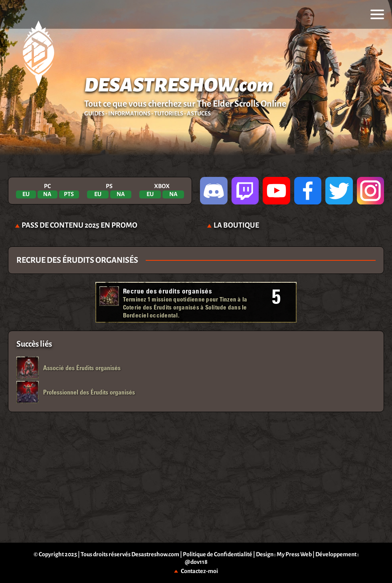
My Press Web (294, 554)
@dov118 (196, 562)
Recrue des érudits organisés (167, 291)
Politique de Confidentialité (218, 554)
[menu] (377, 14)
